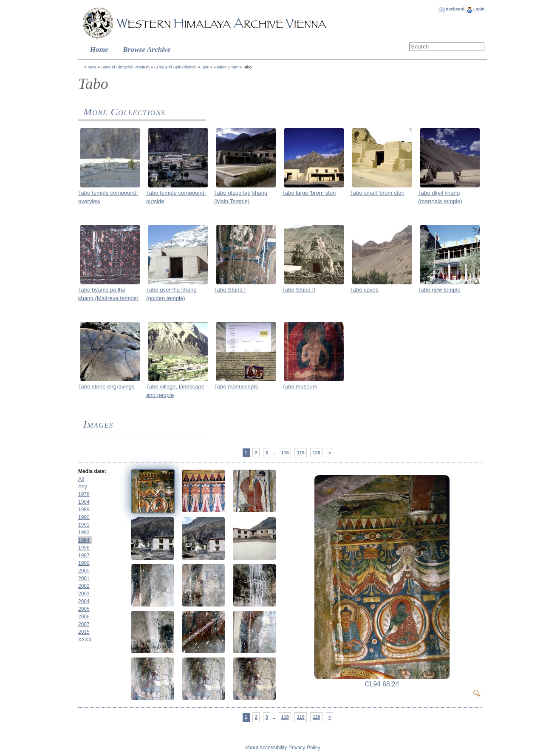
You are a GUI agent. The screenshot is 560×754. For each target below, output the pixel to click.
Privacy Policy (304, 748)
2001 (84, 578)
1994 (84, 540)
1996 (84, 548)
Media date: (92, 471)
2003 (84, 594)
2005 (84, 609)
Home (99, 50)
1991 (84, 525)
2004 (84, 601)
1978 (84, 494)
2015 (84, 632)
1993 (84, 533)
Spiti (205, 67)
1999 (84, 563)
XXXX (85, 640)
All (81, 479)
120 (317, 453)
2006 (84, 617)
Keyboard (455, 9)
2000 (84, 571)
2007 (84, 624)
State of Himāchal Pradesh (125, 67)
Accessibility (273, 748)
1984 (84, 502)
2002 (84, 586)
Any (83, 487)
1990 (84, 517)
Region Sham (226, 67)
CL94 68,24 (382, 684)
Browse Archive (147, 50)
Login (479, 9)
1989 (84, 510)
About (251, 748)
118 (285, 453)
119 (301, 453)
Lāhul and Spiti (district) (175, 67)
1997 (84, 556)
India (92, 67)
